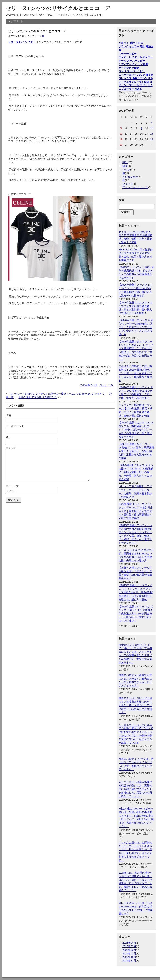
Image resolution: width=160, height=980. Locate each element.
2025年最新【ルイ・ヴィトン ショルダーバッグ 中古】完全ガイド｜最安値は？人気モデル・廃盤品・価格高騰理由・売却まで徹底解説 (136, 511)
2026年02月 (129, 950)
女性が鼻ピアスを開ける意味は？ (38, 397)
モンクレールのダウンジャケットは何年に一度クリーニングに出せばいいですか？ (57, 394)
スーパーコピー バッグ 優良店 (136, 75)
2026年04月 (129, 943)
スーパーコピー (128, 54)
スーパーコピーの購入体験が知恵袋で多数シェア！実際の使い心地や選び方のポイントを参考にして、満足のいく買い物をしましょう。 (135, 789)
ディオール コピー (129, 57)
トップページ (16, 21)
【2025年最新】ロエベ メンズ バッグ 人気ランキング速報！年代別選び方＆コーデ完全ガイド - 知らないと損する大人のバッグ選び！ (136, 614)
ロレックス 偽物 (128, 78)
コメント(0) (106, 385)
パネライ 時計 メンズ (131, 43)
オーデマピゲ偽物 (129, 68)
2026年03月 (129, 946)
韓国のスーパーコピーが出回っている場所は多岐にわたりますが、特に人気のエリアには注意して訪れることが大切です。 (135, 705)
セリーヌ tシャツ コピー (22, 42)
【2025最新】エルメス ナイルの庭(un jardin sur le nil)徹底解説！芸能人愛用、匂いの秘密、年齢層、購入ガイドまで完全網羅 (136, 472)
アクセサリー (130, 177)
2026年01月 (129, 953)
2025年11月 (129, 961)
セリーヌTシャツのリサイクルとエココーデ (58, 8)
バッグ (126, 169)
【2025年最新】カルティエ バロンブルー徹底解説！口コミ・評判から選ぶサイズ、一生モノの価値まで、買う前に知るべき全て (136, 430)
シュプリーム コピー (136, 85)
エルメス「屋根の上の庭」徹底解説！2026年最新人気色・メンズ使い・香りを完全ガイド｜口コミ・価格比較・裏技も (135, 373)
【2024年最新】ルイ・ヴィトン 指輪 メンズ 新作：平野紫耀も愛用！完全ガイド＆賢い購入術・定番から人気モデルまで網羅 (136, 451)
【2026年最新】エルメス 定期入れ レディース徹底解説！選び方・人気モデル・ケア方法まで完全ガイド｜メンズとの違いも (136, 327)
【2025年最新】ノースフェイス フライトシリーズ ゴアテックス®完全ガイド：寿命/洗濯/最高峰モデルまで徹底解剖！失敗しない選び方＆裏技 (136, 592)
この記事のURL (89, 385)
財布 (125, 166)
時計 (125, 162)
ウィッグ (128, 184)
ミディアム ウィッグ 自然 (133, 64)
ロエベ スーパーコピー (132, 71)
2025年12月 (129, 957)
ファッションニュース (135, 187)
